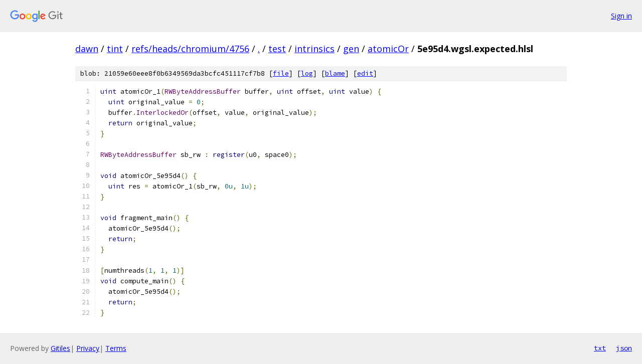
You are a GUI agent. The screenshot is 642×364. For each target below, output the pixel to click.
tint (115, 49)
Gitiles (60, 348)
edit (365, 73)
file (281, 73)
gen (351, 49)
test (277, 49)
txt (600, 348)
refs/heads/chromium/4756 (190, 49)
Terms (116, 348)
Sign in (621, 16)
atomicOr (388, 49)
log (307, 73)
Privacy (88, 348)
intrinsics (314, 49)
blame (335, 73)
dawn (87, 49)
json (624, 348)
